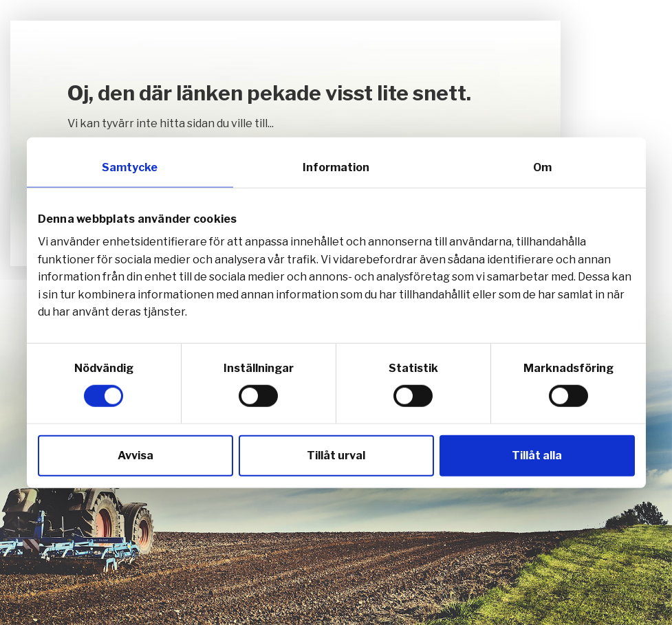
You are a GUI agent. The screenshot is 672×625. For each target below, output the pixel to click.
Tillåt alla (537, 456)
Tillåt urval (336, 456)
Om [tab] (542, 167)
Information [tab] (336, 167)
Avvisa (136, 456)
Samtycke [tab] (130, 167)
